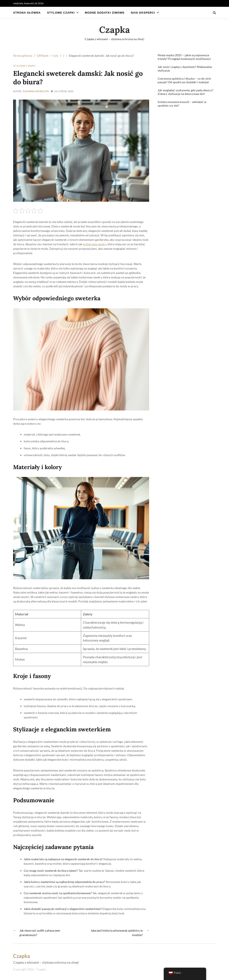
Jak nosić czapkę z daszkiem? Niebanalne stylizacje (185, 69)
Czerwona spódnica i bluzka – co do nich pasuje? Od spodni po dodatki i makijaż (184, 80)
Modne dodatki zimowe (105, 13)
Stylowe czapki (63, 13)
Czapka (114, 30)
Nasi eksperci (145, 13)
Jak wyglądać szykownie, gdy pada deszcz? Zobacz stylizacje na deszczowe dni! (185, 92)
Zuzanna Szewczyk (36, 91)
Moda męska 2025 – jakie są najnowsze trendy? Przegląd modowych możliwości (184, 57)
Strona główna (27, 13)
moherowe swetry (95, 244)
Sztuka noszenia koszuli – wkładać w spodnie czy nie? (182, 104)
